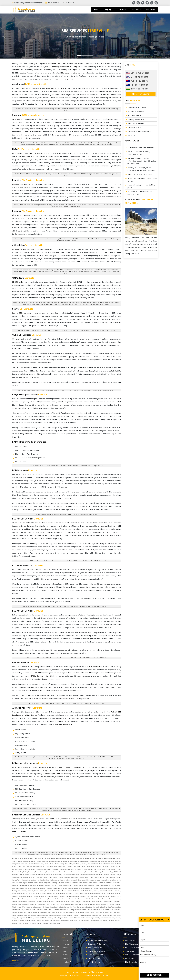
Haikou (102, 877)
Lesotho (49, 888)
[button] (4, 36)
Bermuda (114, 864)
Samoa (67, 907)
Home (96, 10)
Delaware (67, 872)
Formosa (76, 875)
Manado (96, 891)
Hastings (73, 880)
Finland (65, 875)
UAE (18, 918)
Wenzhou (89, 921)
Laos (119, 885)
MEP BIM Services (26, 662)
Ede (93, 872)
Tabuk (82, 912)
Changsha (48, 869)
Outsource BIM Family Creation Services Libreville (30, 852)
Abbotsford (16, 858)
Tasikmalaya (32, 915)
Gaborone (93, 875)
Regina (93, 904)
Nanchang (95, 896)
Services (66, 948)
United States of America (72, 918)
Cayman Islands (115, 867)
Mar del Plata (28, 894)
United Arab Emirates (45, 918)
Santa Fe (51, 910)
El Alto (116, 872)
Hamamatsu (25, 880)
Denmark (74, 872)
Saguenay (37, 907)
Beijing (62, 864)
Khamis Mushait (45, 885)
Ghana (45, 877)
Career (65, 955)
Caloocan (41, 867)
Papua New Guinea (68, 902)
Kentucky (22, 885)
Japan (36, 883)
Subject (142, 940)
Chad (25, 869)
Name (142, 925)
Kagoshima (48, 883)
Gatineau (106, 875)
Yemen (39, 923)
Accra (44, 858)
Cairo (23, 867)
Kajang (54, 883)
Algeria (33, 861)
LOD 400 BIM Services (28, 565)
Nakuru (77, 896)
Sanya (84, 910)
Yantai (20, 923)
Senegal (20, 912)
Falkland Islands (24, 875)
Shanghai (59, 912)
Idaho (84, 880)
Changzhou (64, 869)
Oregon (15, 902)
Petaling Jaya (17, 904)
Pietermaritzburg (35, 904)
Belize (78, 864)
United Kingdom (58, 918)
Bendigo (84, 864)
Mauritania (110, 894)
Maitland (42, 891)
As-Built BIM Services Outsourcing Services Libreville (29, 757)
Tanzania (20, 915)
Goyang (96, 877)
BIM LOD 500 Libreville (104, 658)
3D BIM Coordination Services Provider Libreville (87, 808)
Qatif (47, 904)
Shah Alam (51, 912)
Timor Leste (117, 915)
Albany (14, 861)
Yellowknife (32, 923)
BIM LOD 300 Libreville (74, 561)
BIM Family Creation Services (31, 815)
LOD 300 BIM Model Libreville (35, 561)
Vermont (28, 921)
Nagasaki (50, 896)
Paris (93, 902)
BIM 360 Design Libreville (95, 466)
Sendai (14, 912)
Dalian (25, 872)
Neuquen (65, 899)
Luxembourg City (84, 888)
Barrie (41, 864)
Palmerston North (49, 902)
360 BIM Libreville (36, 466)
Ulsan (36, 918)
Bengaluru (90, 864)
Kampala (68, 883)
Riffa (23, 907)
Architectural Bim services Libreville (26, 109)
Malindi (86, 891)
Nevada (71, 899)
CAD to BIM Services (132, 955)
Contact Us (151, 10)
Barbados (24, 864)
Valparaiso (103, 918)
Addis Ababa (51, 858)
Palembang (32, 902)
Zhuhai (58, 923)
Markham (36, 894)
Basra (46, 864)
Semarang (117, 910)
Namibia (83, 896)
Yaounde (25, 923)
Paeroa (20, 902)
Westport (118, 921)
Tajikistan (99, 912)
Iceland (79, 880)
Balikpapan (85, 861)
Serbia (30, 912)
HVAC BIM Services (134, 116)
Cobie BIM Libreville (24, 390)
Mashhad (76, 894)
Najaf (67, 896)
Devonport (81, 872)
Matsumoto (94, 894)
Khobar (60, 885)
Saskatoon (97, 910)
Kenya (27, 885)
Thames (75, 915)
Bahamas (61, 861)
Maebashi (30, 891)
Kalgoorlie (61, 883)
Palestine (39, 902)
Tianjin (104, 915)
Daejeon (15, 872)
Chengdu (78, 869)
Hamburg (33, 880)
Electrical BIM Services (136, 123)
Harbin (67, 880)
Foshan (82, 875)
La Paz (93, 888)
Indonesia (109, 880)
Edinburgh (98, 872)
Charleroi (71, 869)
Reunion (118, 904)
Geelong (112, 875)
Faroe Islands (34, 875)
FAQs (64, 951)
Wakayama (56, 921)
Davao (61, 872)
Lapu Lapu (16, 888)
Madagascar (16, 891)
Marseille (43, 894)
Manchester (109, 891)
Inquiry (65, 958)
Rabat (62, 904)
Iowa (14, 883)
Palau (25, 902)
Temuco (51, 915)
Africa (64, 858)
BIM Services (129, 940)
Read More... (17, 960)
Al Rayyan (100, 858)
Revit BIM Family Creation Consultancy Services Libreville (93, 852)
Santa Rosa (58, 910)
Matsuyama (102, 894)
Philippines (26, 904)
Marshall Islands (52, 894)
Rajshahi (68, 904)
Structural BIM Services (136, 112)
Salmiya (57, 907)
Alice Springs (46, 861)
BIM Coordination (131, 962)
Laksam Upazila (105, 885)
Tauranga (39, 915)
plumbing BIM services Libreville (63, 239)
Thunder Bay (97, 915)
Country (143, 947)
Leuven (55, 888)
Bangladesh (16, 864)
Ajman (82, 858)
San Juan (73, 907)
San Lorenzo (81, 907)
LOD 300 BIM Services (28, 519)
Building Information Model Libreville (43, 330)
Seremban (36, 912)
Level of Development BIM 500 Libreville (70, 658)
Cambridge (56, 867)
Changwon (55, 869)
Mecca (26, 896)
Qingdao (53, 904)
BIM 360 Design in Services (30, 395)
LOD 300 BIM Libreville (100, 561)
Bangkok (118, 861)
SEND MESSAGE (154, 975)
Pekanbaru (99, 902)
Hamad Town (17, 880)
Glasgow (82, 877)
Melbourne (43, 896)
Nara (19, 899)
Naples (14, 899)
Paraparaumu (86, 902)
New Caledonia (80, 899)
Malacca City (57, 891)
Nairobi (62, 896)
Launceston (28, 888)
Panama (58, 902)
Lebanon (43, 888)
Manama (102, 891)
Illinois (88, 880)
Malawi (64, 891)
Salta (62, 907)
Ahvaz (78, 858)
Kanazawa (75, 883)
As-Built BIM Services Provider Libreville (84, 757)
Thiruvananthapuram (86, 915)
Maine (36, 891)
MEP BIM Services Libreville (36, 703)
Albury (20, 861)
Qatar (43, 904)
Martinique (62, 894)
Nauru (33, 899)
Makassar (48, 891)
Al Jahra (93, 858)
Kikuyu (70, 885)
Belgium (73, 864)
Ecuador (88, 872)
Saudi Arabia (105, 910)
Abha (22, 858)
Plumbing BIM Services (136, 119)
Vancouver (111, 918)
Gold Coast (89, 877)
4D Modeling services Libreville (24, 270)
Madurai (24, 891)
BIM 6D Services (25, 470)
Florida (70, 875)
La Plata (99, 888)
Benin (96, 864)
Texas (64, 915)
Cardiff (83, 867)
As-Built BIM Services (27, 708)
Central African (17, 869)
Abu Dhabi (33, 858)
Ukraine (31, 918)
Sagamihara (29, 907)
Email (142, 932)
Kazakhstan (117, 883)
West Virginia (98, 921)
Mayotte (15, 896)
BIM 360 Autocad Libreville (64, 466)
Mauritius (117, 894)
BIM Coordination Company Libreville (60, 810)
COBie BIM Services (27, 335)
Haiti (107, 877)
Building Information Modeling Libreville (45, 174)
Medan (31, 896)
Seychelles (44, 912)
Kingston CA (83, 885)
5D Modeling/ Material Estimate (139, 131)
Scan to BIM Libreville (24, 330)
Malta (90, 891)
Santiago (65, 910)
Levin (60, 888)
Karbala (96, 883)
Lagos (97, 885)
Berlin (108, 864)
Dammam (31, 872)
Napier (118, 896)
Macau (104, 888)
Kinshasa (91, 885)
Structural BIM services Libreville (25, 143)
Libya (76, 888)
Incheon (94, 880)
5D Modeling (23, 278)
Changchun (40, 869)
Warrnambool (65, 921)
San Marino (97, 907)
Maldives (76, 891)
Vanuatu (118, 918)
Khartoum (54, 885)
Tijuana (110, 915)
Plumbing (28, 180)
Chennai (85, 869)
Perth (115, 902)
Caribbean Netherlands (93, 867)
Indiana (103, 880)
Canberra (69, 867)
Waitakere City (47, 921)
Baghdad (54, 861)
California (35, 867)
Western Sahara (108, 921)
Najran (71, 896)
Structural (28, 115)
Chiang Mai (92, 869)
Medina (36, 896)
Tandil (14, 915)
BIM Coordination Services (30, 763)
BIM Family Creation (95, 958)
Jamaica (30, 883)
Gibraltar (61, 877)
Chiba (99, 869)
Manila (14, 894)
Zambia (44, 923)
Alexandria (26, 861)
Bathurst (56, 864)
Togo (14, 918)
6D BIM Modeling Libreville (84, 514)
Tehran (45, 915)
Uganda (22, 918)
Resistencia (110, 904)
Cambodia (48, 867)
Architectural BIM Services (137, 108)
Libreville (71, 888)
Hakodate (112, 877)
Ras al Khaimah (84, 904)
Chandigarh (31, 869)
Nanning (107, 896)
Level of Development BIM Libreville (34, 658)
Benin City (102, 864)
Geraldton (32, 877)
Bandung (111, 861)
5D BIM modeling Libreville (21, 302)
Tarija (25, 915)
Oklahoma (112, 899)
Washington (74, 921)
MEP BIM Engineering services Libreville (93, 703)
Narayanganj (26, 899)
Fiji (61, 875)
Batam (51, 864)
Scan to (23, 309)
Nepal (50, 899)
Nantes (113, 896)
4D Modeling (28, 245)
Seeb (111, 910)
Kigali (65, 885)
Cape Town (76, 867)
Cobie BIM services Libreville (107, 390)
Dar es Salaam (40, 872)
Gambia (100, 875)
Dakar (20, 872)
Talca (112, 912)
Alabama (107, 858)
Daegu (118, 869)
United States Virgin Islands (90, 918)
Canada (63, 867)
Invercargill (117, 880)
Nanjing (101, 896)
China (113, 869)
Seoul (25, 912)
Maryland (69, 894)
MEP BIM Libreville (74, 703)
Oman (118, 899)
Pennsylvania (108, 902)
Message (143, 962)
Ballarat (92, 861)
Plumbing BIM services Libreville (23, 205)
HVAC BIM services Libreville (23, 174)
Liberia (65, 888)
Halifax (118, 877)
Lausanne (36, 888)
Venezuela (16, 921)
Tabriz (77, 912)
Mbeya (20, 896)
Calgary (28, 867)
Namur (88, 896)
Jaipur (25, 883)
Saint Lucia (45, 907)
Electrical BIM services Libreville (25, 239)
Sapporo (90, 910)
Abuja (39, 858)
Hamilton (40, 880)
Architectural (30, 84)
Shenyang (72, 912)
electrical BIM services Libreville (69, 205)
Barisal (37, 864)
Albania (118, 858)
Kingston (75, 885)
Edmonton (106, 872)
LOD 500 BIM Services (28, 611)
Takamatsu (106, 912)
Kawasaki (102, 883)
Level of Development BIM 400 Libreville (35, 606)
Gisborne (67, 877)
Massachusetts (85, 894)
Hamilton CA (48, 880)
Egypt (112, 872)
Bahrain (78, 861)
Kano (81, 883)
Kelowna (15, 885)
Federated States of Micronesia (49, 875)
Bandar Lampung (101, 861)
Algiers (38, 861)
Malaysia (70, 891)
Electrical (28, 211)
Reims (98, 904)
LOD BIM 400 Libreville (77, 606)
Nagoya (56, 896)
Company (66, 944)
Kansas (86, 883)
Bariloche (31, 864)
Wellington (82, 921)
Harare (62, 880)
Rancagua (75, 904)
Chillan (108, 869)
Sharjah (65, 912)
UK (27, 918)
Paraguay (78, 902)
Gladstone (75, 877)
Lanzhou (114, 885)
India (98, 880)
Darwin (56, 872)
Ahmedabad (71, 858)
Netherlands (57, 899)
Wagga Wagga (36, 921)
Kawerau (109, 883)
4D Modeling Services (135, 127)
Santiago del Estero (75, 910)
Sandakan (28, 910)
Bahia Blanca (70, 861)
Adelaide (59, 858)
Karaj (91, 883)
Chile (103, 869)
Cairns (19, 867)
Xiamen (15, 923)
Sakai (52, 907)
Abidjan (27, 858)
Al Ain (87, 858)
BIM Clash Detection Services (135, 948)
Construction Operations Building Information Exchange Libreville (77, 390)
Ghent (55, 877)
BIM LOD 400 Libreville (104, 606)
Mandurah (117, 891)
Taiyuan (92, 912)
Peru (119, 902)
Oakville (88, 899)
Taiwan (87, 912)
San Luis (89, 907)
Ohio (99, 899)
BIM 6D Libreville (41, 514)
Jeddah (41, 883)
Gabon (87, 875)
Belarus (67, 864)
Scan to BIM (132, 135)
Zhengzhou (51, 923)
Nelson (45, 899)
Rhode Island (17, 907)
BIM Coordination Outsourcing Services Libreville (28, 808)
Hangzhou (56, 880)
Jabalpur (19, 883)
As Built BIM (129, 958)
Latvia (22, 888)
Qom (58, 904)
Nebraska (39, 899)
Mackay (118, 888)
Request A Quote (141, 94)
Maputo (20, 894)
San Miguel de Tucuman (109, 907)
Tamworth (117, 912)
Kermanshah (34, 885)
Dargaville (49, 872)
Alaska (113, 858)
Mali (81, 891)
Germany (39, 877)
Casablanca (105, 867)
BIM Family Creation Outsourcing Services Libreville (68, 854)
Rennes (103, 904)
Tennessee (58, 915)
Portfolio (91, 972)
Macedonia (111, 888)
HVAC (26, 149)
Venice (22, 921)
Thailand (69, 915)
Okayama (105, 899)
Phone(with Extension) (148, 955)
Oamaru (94, 899)
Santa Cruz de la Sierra (39, 910)
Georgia (19, 877)
